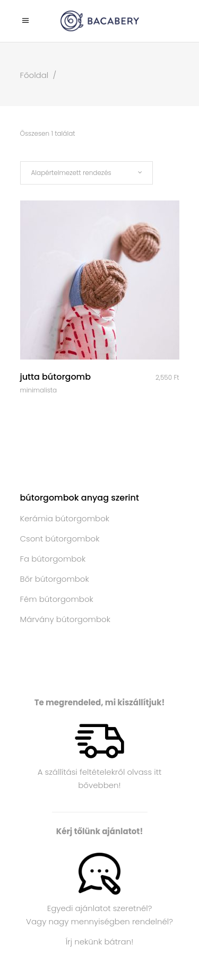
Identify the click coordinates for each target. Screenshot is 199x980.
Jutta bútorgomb (56, 377)
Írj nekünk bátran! (100, 942)
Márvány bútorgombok (65, 619)
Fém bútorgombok (57, 599)
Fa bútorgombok (53, 559)
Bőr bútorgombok (55, 579)
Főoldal (34, 75)
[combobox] (86, 173)
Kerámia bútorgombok (65, 518)
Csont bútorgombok (60, 539)
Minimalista (39, 390)
